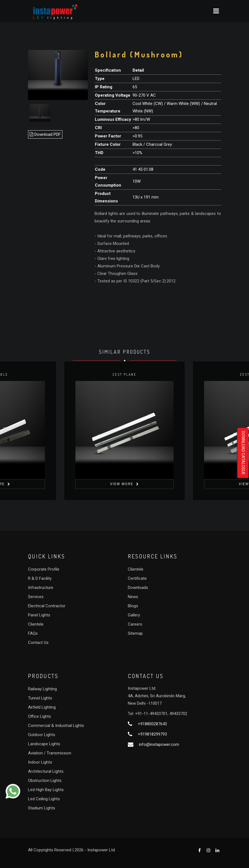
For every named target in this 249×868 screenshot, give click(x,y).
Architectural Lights (46, 771)
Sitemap (135, 633)
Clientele (36, 624)
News (133, 597)
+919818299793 (152, 734)
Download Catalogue (243, 453)
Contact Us (38, 643)
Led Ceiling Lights (44, 799)
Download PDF (45, 134)
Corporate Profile (44, 569)
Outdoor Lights (42, 735)
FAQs (33, 633)
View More (122, 484)
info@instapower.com (159, 744)
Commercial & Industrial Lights (56, 726)
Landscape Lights (44, 744)
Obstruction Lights (45, 781)
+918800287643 (152, 724)
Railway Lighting (42, 689)
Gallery (134, 615)
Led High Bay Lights (46, 790)
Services (36, 597)
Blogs (133, 606)
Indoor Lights (40, 762)
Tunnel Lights (40, 698)
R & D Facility (40, 578)
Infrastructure (41, 588)
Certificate (137, 578)
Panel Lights (39, 615)
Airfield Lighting (42, 707)
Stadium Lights (42, 808)
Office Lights (40, 716)
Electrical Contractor (47, 606)
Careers (135, 624)
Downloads (138, 588)
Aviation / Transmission (50, 753)
